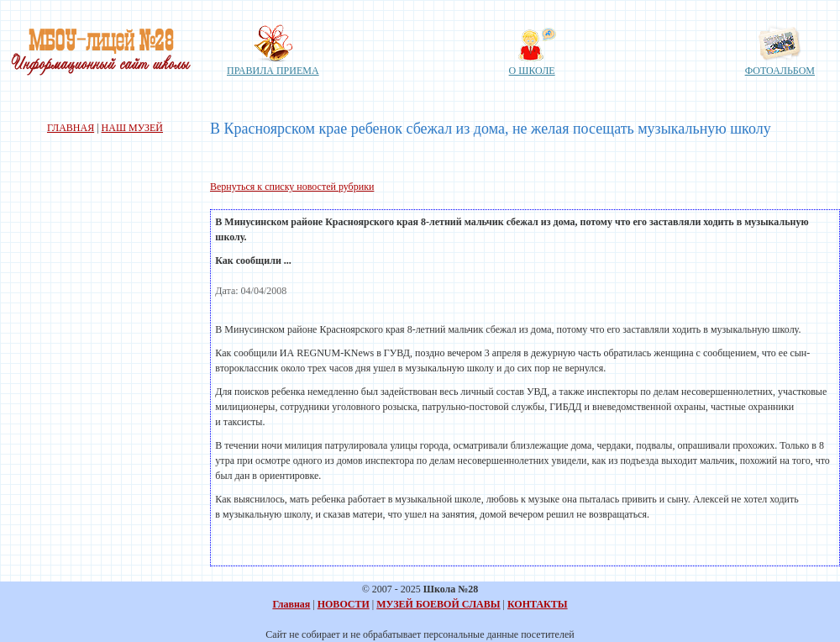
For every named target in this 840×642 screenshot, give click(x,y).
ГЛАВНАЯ (71, 128)
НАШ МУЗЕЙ (132, 128)
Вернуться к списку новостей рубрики (292, 187)
